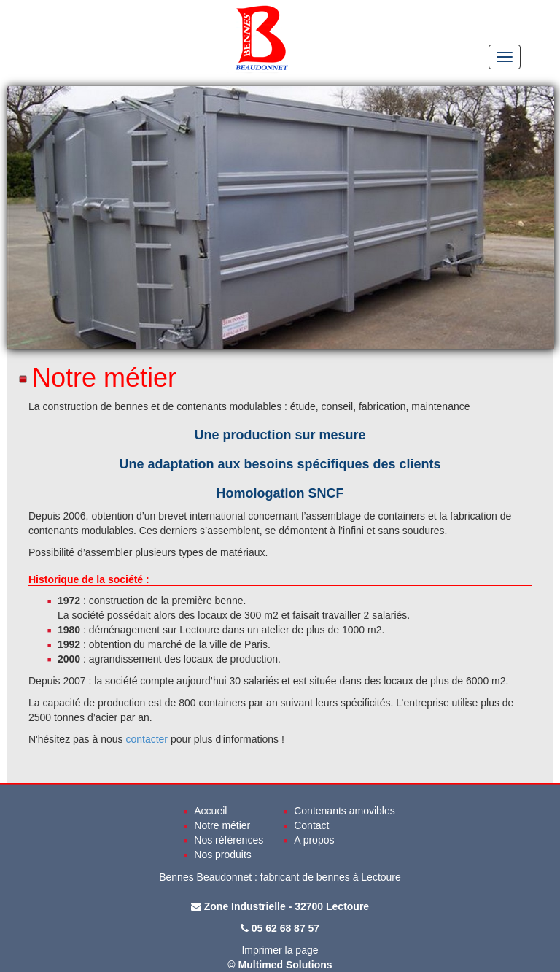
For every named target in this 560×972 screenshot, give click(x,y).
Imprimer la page (280, 950)
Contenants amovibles (345, 811)
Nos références (229, 840)
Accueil (210, 811)
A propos (314, 840)
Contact (311, 825)
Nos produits (223, 855)
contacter (147, 739)
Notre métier (222, 825)
